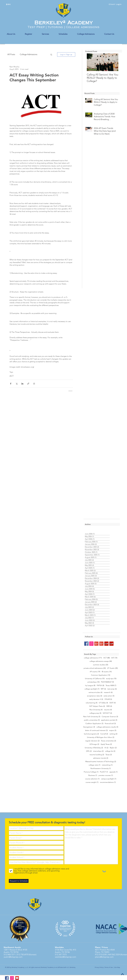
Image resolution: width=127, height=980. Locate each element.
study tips (111, 679)
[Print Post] (34, 384)
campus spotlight (109, 779)
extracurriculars (96, 692)
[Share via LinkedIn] (22, 384)
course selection (92, 779)
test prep (112, 689)
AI (106, 748)
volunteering (92, 703)
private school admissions (95, 668)
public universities (92, 720)
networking (107, 765)
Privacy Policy (99, 967)
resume (108, 710)
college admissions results (107, 727)
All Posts (11, 54)
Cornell (104, 734)
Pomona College (91, 772)
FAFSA (101, 685)
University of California (95, 679)
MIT (103, 689)
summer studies (101, 665)
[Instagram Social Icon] (91, 644)
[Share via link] (28, 384)
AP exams (95, 672)
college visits (95, 765)
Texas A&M (111, 685)
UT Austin (112, 668)
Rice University (96, 710)
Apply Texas (106, 744)
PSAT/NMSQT (107, 682)
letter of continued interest (96, 730)
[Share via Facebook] (11, 384)
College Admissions (29, 54)
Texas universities (108, 741)
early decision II (96, 699)
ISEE (109, 706)
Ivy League (90, 685)
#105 (25, 950)
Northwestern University (101, 768)
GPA (89, 751)
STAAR (108, 699)
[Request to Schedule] (19, 881)
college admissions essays (101, 661)
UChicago (94, 744)
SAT (114, 658)
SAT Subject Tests (97, 706)
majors (113, 730)
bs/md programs (91, 734)
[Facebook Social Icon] (86, 644)
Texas (109, 755)
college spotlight (92, 689)
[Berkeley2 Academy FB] (7, 978)
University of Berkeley (94, 748)
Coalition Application (94, 723)
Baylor (113, 748)
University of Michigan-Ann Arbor (101, 737)
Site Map (117, 967)
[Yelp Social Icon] (106, 644)
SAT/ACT (107, 713)
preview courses (106, 775)
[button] (51, 54)
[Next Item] (114, 62)
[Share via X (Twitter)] (17, 384)
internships (98, 751)
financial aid (110, 723)
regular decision (92, 741)
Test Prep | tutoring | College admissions (63, 27)
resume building (97, 755)
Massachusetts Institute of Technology (101, 762)
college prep (95, 713)
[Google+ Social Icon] (96, 644)
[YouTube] (17, 978)
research (108, 692)
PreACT (104, 772)
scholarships (93, 682)
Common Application (101, 675)
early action (109, 696)
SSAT (113, 703)
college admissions (93, 658)
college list (110, 751)
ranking (113, 734)
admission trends (101, 758)
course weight (92, 782)
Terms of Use (109, 967)
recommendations (108, 782)
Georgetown (89, 727)
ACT (12, 376)
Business (93, 775)
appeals (114, 772)
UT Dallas (103, 703)
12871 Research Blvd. (13, 950)
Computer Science (110, 717)
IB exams (107, 672)
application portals (109, 720)
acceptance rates (95, 696)
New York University (92, 717)
